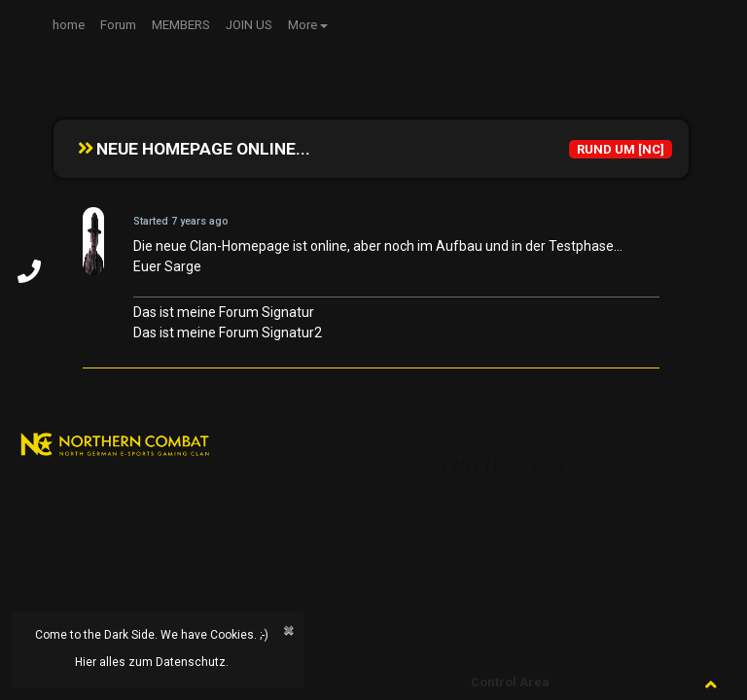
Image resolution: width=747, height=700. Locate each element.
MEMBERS (181, 25)
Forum (118, 25)
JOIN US (249, 25)
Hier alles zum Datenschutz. (152, 662)
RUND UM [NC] (621, 149)
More (302, 25)
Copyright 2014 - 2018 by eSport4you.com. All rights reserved (192, 546)
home (69, 25)
